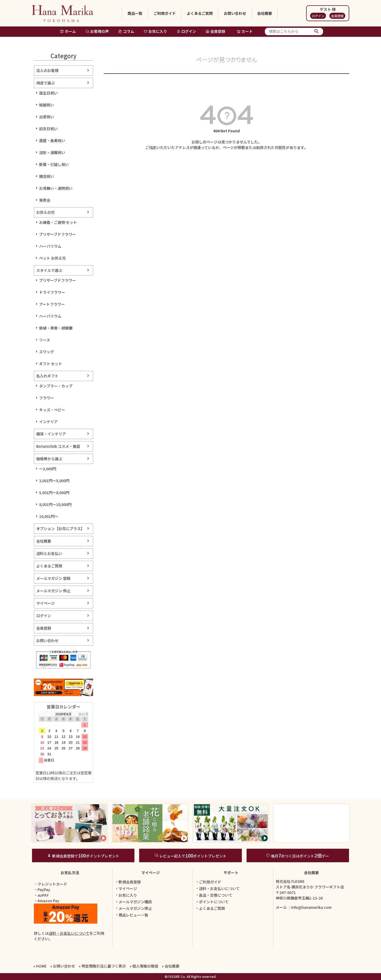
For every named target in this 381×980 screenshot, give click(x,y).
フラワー (47, 398)
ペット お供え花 (53, 258)
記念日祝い (48, 129)
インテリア (48, 422)
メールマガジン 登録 (53, 578)
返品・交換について (214, 895)
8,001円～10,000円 (55, 504)
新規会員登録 (128, 882)
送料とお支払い (49, 553)
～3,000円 (48, 469)
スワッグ (47, 352)
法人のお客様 (47, 70)
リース (45, 340)
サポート (231, 873)
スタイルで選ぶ (49, 270)
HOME (41, 966)
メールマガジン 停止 (53, 591)
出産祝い (47, 117)
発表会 (45, 200)
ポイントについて (212, 902)
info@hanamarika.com (311, 907)
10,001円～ (49, 516)
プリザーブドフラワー (58, 234)
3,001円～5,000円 (54, 481)
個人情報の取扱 (145, 966)
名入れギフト (47, 376)
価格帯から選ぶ (49, 459)
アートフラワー (52, 304)
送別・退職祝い (52, 152)
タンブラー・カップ (56, 386)
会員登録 (337, 16)
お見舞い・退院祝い (56, 188)
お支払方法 (70, 873)
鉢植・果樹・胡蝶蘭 (56, 328)
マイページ (46, 603)
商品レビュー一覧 (131, 915)
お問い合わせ (235, 13)
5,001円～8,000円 (54, 493)
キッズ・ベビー (52, 410)
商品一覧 (135, 13)
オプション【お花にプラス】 (60, 529)
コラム (126, 31)
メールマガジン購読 (133, 902)
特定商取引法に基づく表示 (104, 966)
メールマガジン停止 (133, 908)
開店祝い (47, 176)
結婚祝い (47, 105)
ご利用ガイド (165, 13)
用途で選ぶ (46, 83)
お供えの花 (46, 212)
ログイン (318, 16)
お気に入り (155, 31)
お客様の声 (97, 31)
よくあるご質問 (200, 13)
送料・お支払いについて (69, 933)
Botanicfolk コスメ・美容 (58, 446)
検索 (317, 31)
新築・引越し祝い (54, 164)
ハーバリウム (50, 246)
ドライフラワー (52, 292)
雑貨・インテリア (51, 434)
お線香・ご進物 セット (58, 222)
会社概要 (265, 13)
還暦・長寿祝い (52, 141)
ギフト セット (51, 364)
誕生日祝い (48, 93)
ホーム (68, 31)
